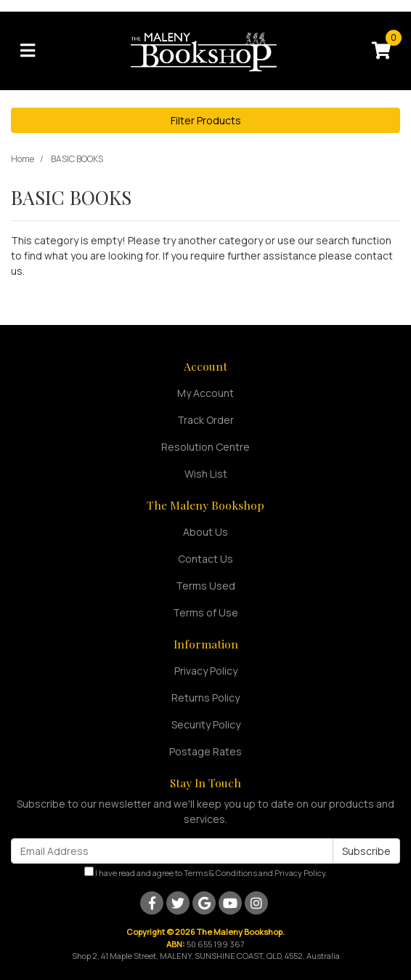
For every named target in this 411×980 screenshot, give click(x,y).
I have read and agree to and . (206, 872)
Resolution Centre (206, 447)
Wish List (206, 474)
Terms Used (206, 586)
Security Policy (206, 724)
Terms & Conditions (220, 873)
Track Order (206, 420)
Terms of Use (206, 612)
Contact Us (206, 559)
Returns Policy (206, 698)
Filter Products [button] (206, 120)
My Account (206, 393)
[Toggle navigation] (28, 51)
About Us (206, 532)
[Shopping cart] (381, 51)
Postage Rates (206, 751)
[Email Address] (172, 851)
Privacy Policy (206, 671)
